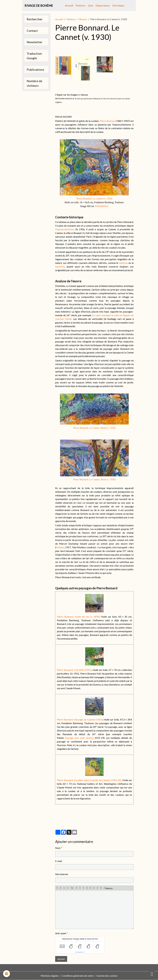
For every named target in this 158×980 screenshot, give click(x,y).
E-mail (59, 861)
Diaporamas (103, 5)
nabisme (123, 263)
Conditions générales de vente (77, 976)
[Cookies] (7, 974)
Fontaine (60, 547)
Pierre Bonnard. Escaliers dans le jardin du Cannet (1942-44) (89, 780)
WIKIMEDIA (102, 206)
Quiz (90, 5)
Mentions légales (50, 976)
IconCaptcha (79, 952)
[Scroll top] (152, 974)
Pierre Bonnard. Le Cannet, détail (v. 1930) (94, 428)
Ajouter (61, 959)
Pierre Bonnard (108, 121)
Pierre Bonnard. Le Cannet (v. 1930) (94, 199)
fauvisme (60, 266)
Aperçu (108, 888)
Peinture (80, 5)
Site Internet (62, 874)
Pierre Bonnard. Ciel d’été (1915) (74, 670)
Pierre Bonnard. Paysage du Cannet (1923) (80, 719)
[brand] (39, 5)
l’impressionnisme (65, 229)
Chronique (118, 5)
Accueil (69, 5)
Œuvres (83, 19)
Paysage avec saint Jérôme (79, 738)
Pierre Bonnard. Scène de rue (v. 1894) (78, 617)
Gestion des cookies (107, 976)
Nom (58, 848)
